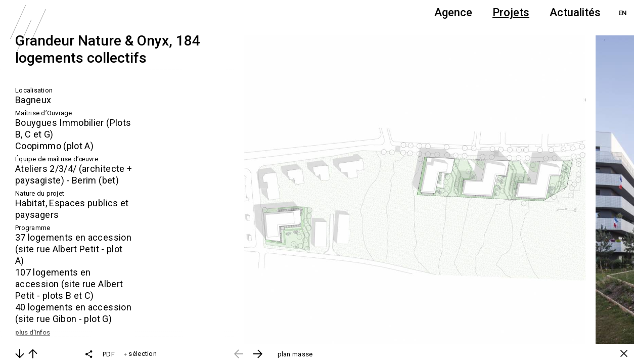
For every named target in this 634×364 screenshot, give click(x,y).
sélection (140, 354)
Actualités (575, 12)
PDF (109, 354)
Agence (453, 12)
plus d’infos (33, 332)
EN (622, 13)
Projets (511, 12)
